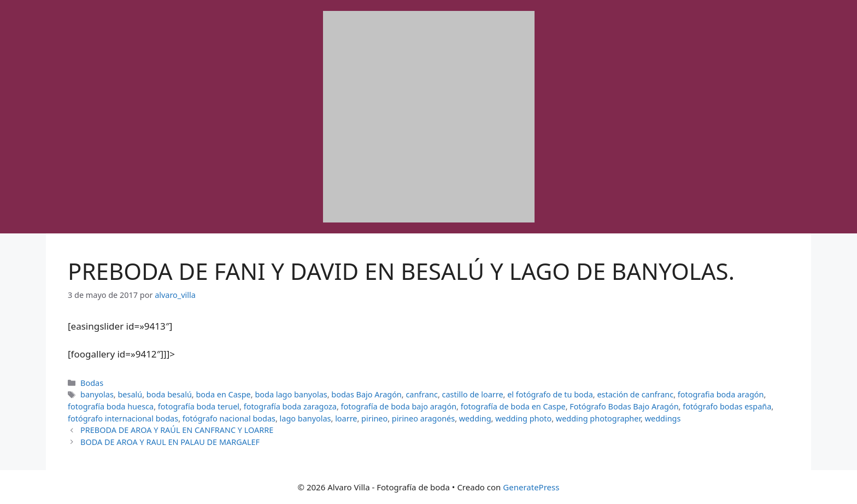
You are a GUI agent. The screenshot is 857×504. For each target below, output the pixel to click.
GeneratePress (531, 487)
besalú (130, 394)
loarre (346, 418)
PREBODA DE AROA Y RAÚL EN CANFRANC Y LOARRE (177, 430)
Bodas (92, 383)
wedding (475, 418)
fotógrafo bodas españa (727, 406)
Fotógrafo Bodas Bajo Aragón (624, 406)
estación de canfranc (635, 394)
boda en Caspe (223, 394)
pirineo (374, 418)
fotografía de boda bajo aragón (399, 406)
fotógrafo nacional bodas (229, 418)
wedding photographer (598, 418)
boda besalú (169, 394)
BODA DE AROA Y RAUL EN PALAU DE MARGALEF (170, 442)
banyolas (97, 394)
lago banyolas (306, 418)
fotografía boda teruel (199, 406)
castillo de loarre (473, 394)
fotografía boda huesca (111, 406)
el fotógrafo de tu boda (550, 394)
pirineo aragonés (423, 418)
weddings (663, 418)
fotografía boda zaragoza (290, 406)
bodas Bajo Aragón (366, 394)
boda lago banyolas (291, 394)
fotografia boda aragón (721, 394)
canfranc (422, 394)
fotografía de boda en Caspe (513, 406)
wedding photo (523, 418)
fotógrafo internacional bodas (123, 418)
